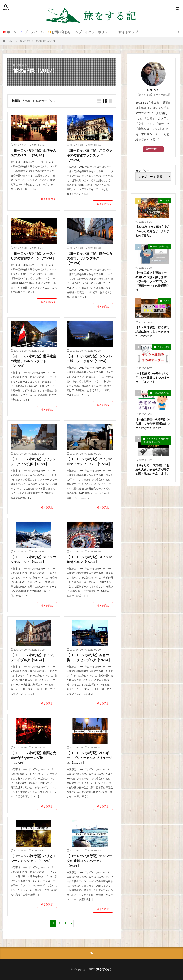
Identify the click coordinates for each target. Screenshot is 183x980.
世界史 (166, 200)
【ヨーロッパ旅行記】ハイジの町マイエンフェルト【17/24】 (89, 461)
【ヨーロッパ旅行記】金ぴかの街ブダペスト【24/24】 (33, 153)
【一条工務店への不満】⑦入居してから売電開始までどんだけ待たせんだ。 (153, 424)
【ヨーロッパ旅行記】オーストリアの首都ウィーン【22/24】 (33, 256)
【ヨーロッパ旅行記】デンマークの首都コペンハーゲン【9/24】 (89, 861)
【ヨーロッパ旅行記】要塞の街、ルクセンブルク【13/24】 (89, 657)
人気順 (26, 101)
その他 (166, 301)
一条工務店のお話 (161, 246)
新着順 (16, 101)
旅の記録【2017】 (46, 41)
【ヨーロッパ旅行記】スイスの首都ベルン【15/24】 (89, 559)
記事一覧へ (152, 149)
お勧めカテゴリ (43, 101)
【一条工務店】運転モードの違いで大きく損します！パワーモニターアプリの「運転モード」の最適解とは (152, 281)
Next (67, 923)
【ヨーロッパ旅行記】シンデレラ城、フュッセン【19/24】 (89, 358)
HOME (10, 41)
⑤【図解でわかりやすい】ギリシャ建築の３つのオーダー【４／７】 (153, 378)
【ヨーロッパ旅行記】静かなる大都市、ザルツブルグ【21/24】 (89, 258)
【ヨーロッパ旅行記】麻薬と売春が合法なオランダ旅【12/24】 (33, 758)
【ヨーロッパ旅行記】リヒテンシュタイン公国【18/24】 (33, 461)
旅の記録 (25, 41)
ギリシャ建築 (163, 347)
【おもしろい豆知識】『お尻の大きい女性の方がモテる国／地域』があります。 (152, 469)
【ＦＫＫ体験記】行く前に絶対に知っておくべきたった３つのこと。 (152, 332)
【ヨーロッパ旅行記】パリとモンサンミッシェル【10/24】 (33, 858)
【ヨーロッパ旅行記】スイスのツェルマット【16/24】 (33, 559)
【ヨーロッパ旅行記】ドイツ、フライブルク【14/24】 (33, 657)
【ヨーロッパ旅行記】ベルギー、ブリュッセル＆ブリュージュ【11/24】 (89, 758)
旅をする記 (104, 969)
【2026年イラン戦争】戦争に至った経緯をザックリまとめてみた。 (153, 231)
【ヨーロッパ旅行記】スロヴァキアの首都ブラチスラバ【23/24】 (89, 155)
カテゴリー (142, 171)
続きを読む (47, 199)
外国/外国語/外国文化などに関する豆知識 (156, 440)
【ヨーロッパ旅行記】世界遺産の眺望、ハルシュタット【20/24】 (33, 361)
